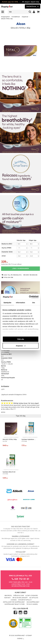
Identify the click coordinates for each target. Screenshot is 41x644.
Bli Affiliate (34, 598)
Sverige (20, 639)
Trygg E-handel (32, 604)
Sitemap (29, 636)
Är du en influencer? (20, 598)
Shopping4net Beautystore (15, 604)
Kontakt (8, 598)
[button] (38, 12)
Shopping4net (5, 17)
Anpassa (21, 346)
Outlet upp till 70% (10, 2)
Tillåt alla (21, 339)
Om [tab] (34, 303)
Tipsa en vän (7, 278)
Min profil (8, 596)
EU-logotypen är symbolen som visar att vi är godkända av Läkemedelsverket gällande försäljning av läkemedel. (20, 546)
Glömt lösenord (32, 596)
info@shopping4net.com (20, 586)
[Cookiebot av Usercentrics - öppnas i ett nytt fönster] (29, 297)
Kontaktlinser (16, 17)
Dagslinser (25, 17)
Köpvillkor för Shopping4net (14, 602)
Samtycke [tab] (7, 303)
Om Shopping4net (33, 602)
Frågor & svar (19, 596)
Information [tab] (21, 303)
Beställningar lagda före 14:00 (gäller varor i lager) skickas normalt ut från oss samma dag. (20, 538)
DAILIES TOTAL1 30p (7, 19)
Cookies (14, 600)
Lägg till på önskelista (12, 275)
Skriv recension (30, 275)
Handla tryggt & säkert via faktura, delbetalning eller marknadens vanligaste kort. (20, 556)
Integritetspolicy (25, 600)
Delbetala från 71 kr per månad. (11, 264)
